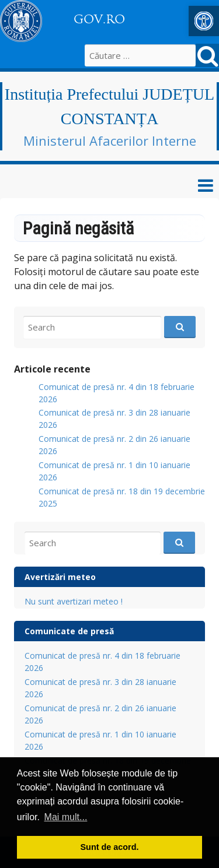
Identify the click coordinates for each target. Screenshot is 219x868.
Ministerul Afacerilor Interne (110, 140)
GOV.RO (99, 19)
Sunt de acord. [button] (110, 847)
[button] (204, 21)
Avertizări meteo (60, 577)
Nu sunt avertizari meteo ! (74, 601)
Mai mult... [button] (66, 817)
